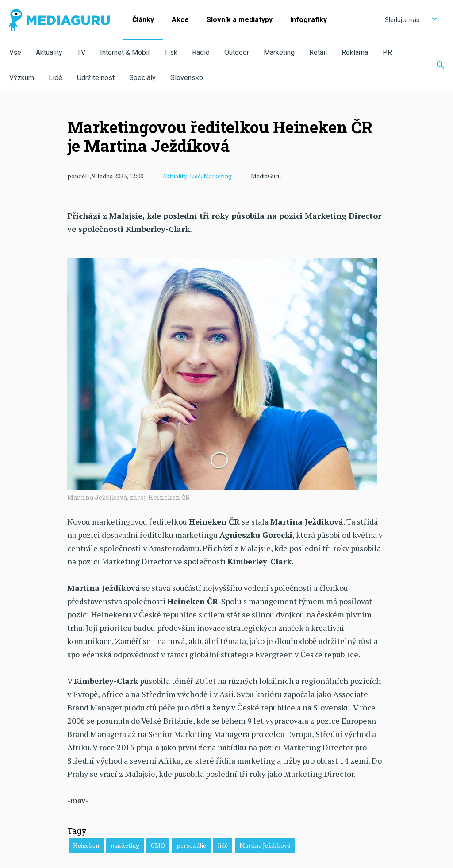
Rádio (201, 52)
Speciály (142, 78)
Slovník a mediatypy (240, 20)
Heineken (86, 845)
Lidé (56, 78)
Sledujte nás (411, 20)
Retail (318, 52)
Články (143, 20)
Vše (15, 52)
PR (387, 52)
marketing (125, 845)
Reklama (355, 52)
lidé (223, 845)
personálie (191, 845)
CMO (158, 845)
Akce (180, 20)
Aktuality (49, 52)
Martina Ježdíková (265, 845)
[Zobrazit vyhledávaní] (435, 66)
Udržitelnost (96, 78)
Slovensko (187, 78)
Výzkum (22, 78)
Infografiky (309, 20)
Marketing (279, 52)
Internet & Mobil (125, 52)
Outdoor (237, 52)
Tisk (171, 52)
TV (81, 52)
